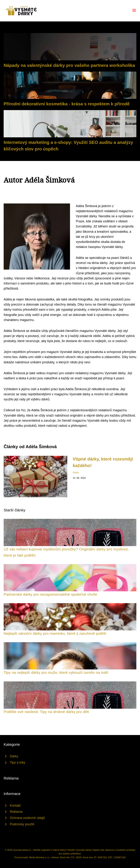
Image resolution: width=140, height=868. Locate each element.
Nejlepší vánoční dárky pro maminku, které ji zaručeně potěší (55, 633)
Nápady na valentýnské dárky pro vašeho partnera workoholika (69, 65)
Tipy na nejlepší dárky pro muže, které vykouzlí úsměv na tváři (56, 672)
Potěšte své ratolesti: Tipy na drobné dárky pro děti (46, 712)
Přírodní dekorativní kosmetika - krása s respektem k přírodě (67, 104)
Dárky (76, 472)
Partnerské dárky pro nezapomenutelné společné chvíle (50, 594)
